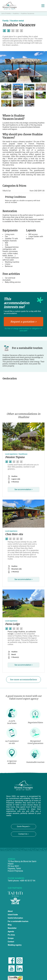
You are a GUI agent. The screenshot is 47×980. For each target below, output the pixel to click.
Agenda (11, 932)
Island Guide (13, 915)
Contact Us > (24, 834)
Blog (10, 925)
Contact (11, 942)
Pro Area (11, 935)
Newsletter (12, 928)
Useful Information (15, 918)
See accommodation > (23, 489)
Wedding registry (15, 945)
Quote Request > (23, 827)
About (10, 911)
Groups (11, 938)
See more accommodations (23, 680)
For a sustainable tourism (18, 921)
